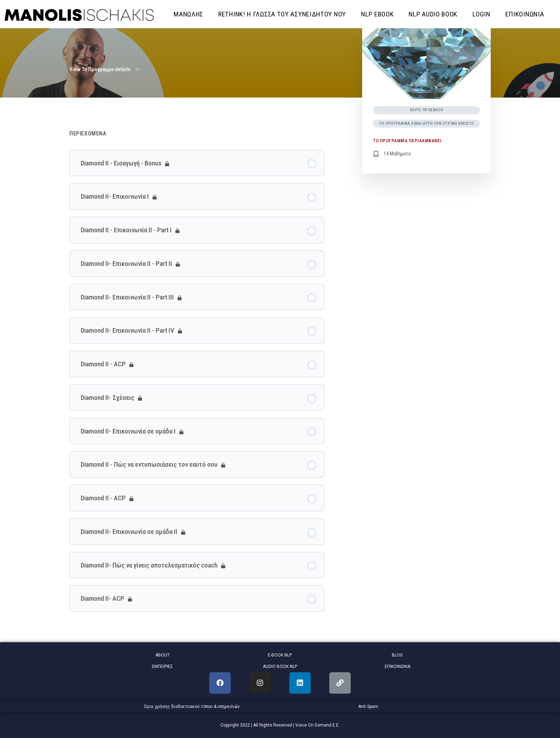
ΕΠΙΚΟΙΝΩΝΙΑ (525, 14)
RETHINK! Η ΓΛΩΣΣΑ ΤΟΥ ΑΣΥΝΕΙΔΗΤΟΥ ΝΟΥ (282, 14)
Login (481, 14)
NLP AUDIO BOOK (433, 14)
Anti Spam (368, 707)
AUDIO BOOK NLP (280, 667)
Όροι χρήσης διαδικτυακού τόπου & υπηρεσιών (192, 707)
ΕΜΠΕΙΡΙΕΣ (162, 667)
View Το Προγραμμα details (105, 69)
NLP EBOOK (377, 14)
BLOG (397, 655)
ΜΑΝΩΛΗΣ (188, 14)
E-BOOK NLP (280, 655)
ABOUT (162, 655)
